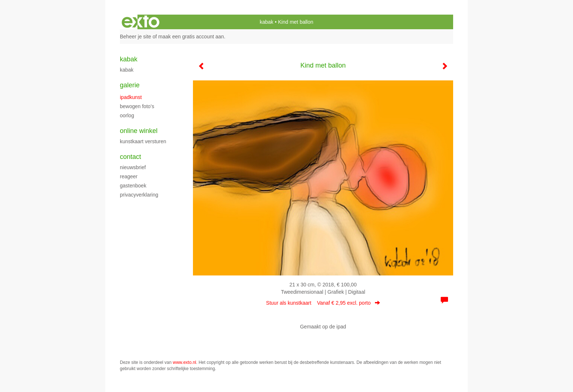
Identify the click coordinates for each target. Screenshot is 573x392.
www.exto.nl (185, 362)
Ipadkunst (131, 97)
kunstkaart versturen (143, 141)
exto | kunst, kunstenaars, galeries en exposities (141, 22)
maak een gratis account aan (191, 37)
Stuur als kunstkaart (323, 303)
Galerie (130, 85)
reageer (129, 176)
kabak (267, 22)
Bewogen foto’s (137, 106)
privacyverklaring (139, 195)
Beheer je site (136, 37)
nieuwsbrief (133, 167)
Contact (130, 157)
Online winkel (139, 131)
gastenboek (133, 186)
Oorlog (127, 115)
